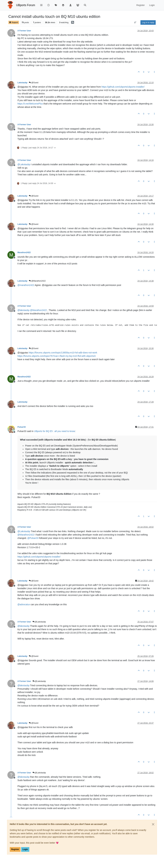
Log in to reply (148, 22)
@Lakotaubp (39, 622)
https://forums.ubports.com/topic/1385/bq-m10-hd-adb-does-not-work (63, 353)
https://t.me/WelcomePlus (30, 104)
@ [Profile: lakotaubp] (23, 310)
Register (15, 849)
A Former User (24, 31)
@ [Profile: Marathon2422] (39, 310)
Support (14, 22)
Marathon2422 (24, 252)
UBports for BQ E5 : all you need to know (55, 431)
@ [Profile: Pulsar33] (33, 538)
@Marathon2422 (37, 281)
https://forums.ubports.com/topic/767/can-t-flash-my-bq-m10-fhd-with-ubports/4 (57, 356)
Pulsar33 (22, 427)
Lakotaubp (22, 83)
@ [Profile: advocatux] (24, 604)
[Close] (153, 824)
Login (25, 849)
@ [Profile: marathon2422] (26, 285)
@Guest (34, 83)
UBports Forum (26, 5)
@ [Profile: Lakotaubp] (24, 164)
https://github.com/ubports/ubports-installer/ (123, 87)
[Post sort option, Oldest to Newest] (135, 22)
